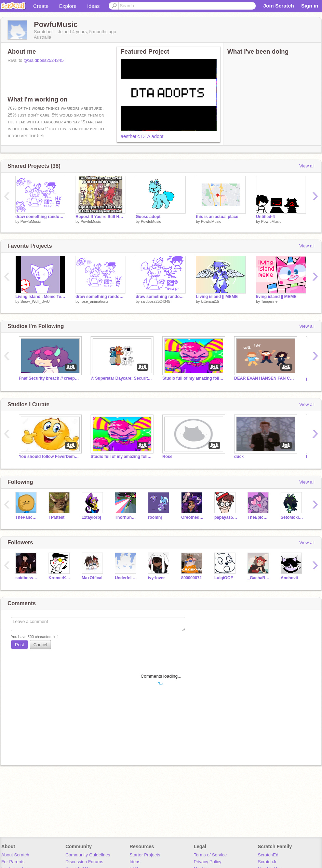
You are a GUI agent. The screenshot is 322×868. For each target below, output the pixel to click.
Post (19, 645)
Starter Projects (145, 855)
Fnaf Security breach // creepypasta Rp (50, 378)
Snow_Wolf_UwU (35, 301)
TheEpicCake (259, 517)
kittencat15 (210, 301)
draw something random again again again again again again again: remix (40, 217)
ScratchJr (267, 862)
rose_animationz (95, 301)
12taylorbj (91, 517)
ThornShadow (126, 517)
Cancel (40, 645)
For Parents (13, 862)
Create (41, 6)
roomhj (155, 517)
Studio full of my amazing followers (193, 378)
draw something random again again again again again (161, 297)
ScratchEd (268, 855)
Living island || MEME (217, 297)
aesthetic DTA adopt (142, 136)
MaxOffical (92, 578)
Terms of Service (210, 855)
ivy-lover (156, 578)
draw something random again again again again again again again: (100, 297)
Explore (68, 6)
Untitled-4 (265, 217)
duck (239, 457)
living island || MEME (276, 297)
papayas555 (226, 517)
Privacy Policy (208, 862)
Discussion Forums (84, 862)
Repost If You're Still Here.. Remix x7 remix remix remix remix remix (100, 217)
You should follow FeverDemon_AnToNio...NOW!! (50, 457)
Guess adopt (148, 217)
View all (307, 166)
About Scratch (15, 855)
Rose (167, 457)
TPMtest (57, 517)
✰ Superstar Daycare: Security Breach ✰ (121, 378)
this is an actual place (217, 217)
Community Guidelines (88, 855)
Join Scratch (279, 6)
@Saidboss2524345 (44, 60)
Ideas (93, 6)
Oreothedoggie (193, 517)
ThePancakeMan (27, 517)
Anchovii (289, 578)
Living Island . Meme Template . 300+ (40, 297)
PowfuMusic (31, 221)
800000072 (191, 578)
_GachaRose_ (259, 578)
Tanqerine (269, 301)
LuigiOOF (224, 578)
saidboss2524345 (156, 301)
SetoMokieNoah (292, 517)
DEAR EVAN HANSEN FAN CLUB (265, 378)
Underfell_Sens (126, 578)
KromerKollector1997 (60, 578)
